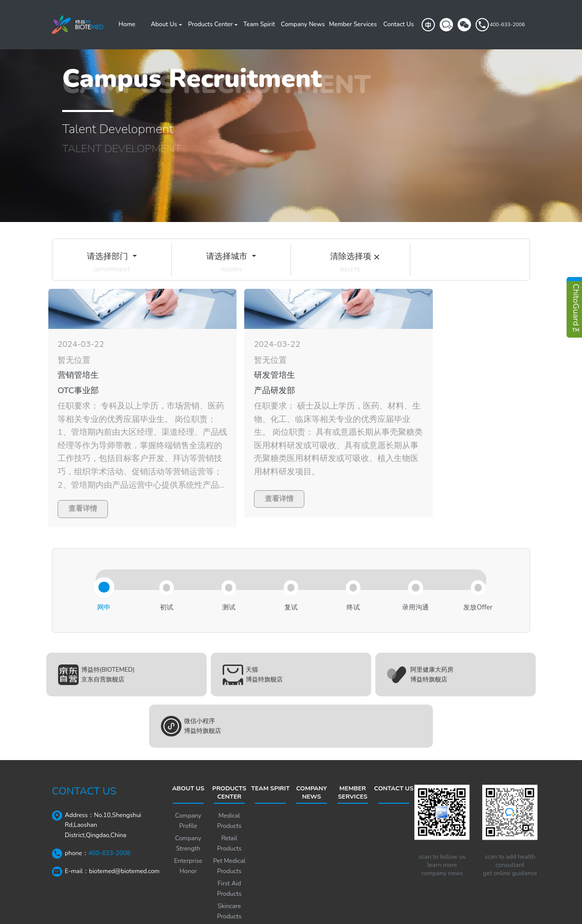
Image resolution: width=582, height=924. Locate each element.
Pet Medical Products (230, 819)
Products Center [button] (211, 24)
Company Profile (188, 774)
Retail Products (229, 797)
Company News (303, 24)
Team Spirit (259, 24)
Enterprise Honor (188, 819)
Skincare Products (229, 864)
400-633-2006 (500, 25)
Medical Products (229, 774)
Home (127, 24)
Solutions (230, 882)
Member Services (353, 24)
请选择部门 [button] (108, 256)
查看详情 (83, 493)
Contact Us (398, 24)
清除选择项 (351, 256)
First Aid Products (229, 842)
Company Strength (188, 797)
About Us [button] (164, 24)
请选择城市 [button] (228, 256)
